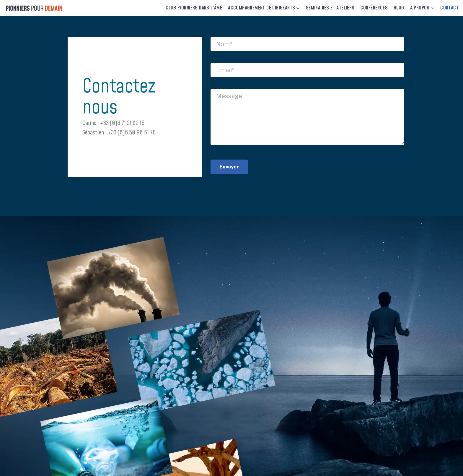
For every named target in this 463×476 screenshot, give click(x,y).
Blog (399, 8)
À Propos (420, 8)
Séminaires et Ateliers (330, 8)
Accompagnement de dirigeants (261, 8)
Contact (449, 8)
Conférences (374, 8)
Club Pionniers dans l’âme (194, 8)
